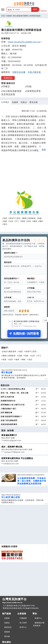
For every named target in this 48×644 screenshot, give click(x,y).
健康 (35, 221)
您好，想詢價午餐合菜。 (13, 448)
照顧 (5, 221)
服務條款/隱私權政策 (39, 624)
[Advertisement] (24, 170)
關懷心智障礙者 (29, 218)
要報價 (7, 632)
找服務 (9, 16)
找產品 (24, 102)
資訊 (5, 224)
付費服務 (23, 618)
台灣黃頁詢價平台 (24, 601)
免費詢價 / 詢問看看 (24, 335)
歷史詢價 (34, 102)
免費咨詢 (8, 78)
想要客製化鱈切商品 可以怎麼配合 (17, 460)
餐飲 (41, 221)
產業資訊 (8, 627)
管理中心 (23, 627)
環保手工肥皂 (15, 218)
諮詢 (29, 221)
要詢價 (7, 636)
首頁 (3, 16)
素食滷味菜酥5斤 (9, 437)
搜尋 (35, 9)
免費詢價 (44, 10)
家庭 (23, 221)
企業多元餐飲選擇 (9, 353)
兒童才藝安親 (34, 72)
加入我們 (23, 623)
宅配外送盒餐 (19, 72)
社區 (11, 221)
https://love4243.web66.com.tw (25, 42)
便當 (5, 218)
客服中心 (38, 618)
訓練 (40, 218)
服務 (10, 10)
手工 (17, 221)
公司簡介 (5, 102)
